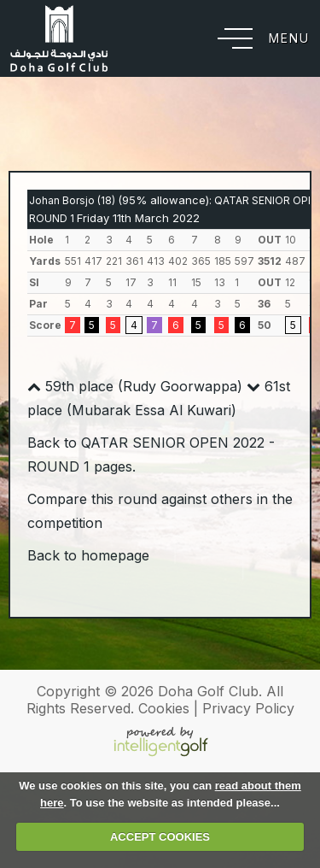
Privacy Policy (248, 708)
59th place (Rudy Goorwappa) (135, 386)
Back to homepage (88, 555)
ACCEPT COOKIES (160, 837)
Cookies (164, 708)
